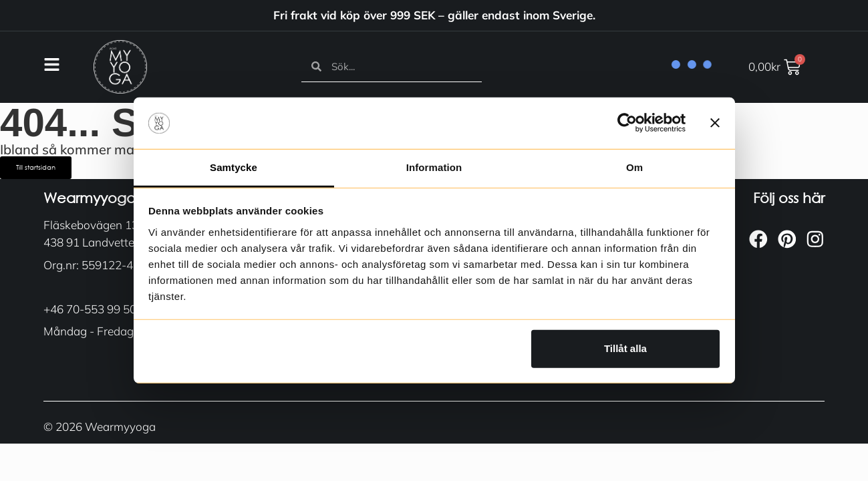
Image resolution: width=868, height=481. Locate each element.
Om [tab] (634, 167)
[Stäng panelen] (715, 123)
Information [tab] (434, 167)
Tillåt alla (625, 348)
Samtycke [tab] (234, 167)
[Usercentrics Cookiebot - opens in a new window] (627, 123)
